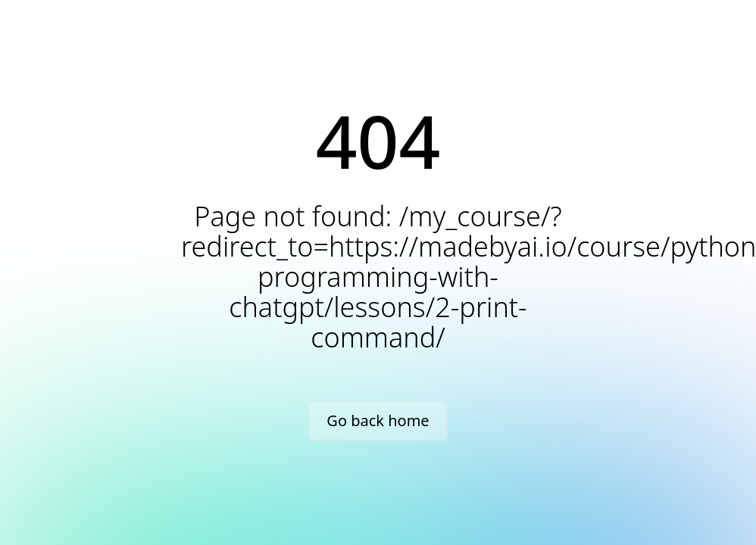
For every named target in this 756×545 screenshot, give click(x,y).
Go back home (378, 420)
